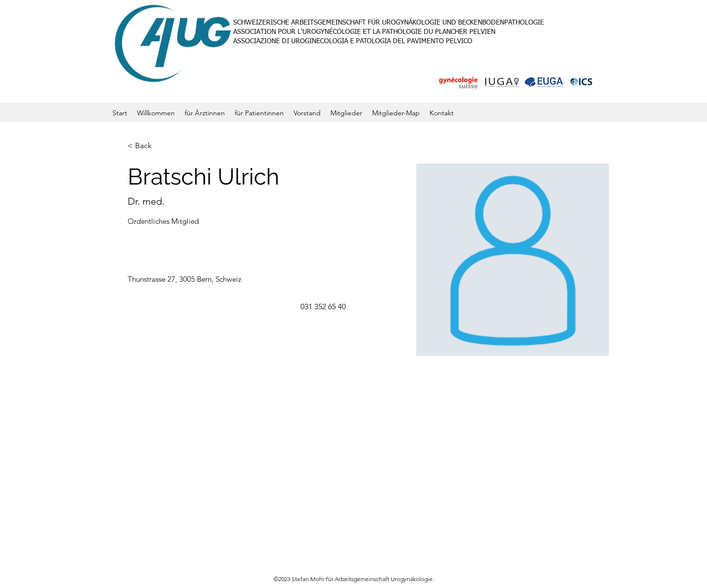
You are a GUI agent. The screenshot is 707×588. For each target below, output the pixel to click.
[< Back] (147, 146)
